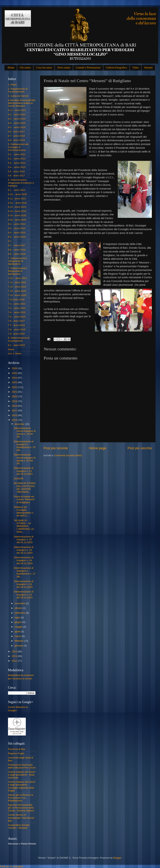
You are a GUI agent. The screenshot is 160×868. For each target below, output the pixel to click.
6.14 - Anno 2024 (17, 211)
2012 (15, 661)
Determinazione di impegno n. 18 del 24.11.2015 (24, 560)
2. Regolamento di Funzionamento (18, 90)
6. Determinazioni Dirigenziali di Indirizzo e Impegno (21, 183)
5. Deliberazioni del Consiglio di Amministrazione (18, 147)
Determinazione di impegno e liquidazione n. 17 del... (25, 572)
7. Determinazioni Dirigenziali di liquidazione (17, 271)
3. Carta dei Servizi (18, 96)
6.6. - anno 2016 (17, 237)
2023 (15, 382)
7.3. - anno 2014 (17, 308)
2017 (15, 410)
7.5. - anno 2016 (17, 317)
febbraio (19, 641)
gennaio (19, 646)
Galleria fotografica (116, 68)
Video (136, 68)
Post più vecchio (140, 448)
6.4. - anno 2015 (17, 233)
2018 (15, 406)
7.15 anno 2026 (16, 300)
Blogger (117, 858)
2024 (15, 378)
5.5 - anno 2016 (16, 171)
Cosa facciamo (44, 68)
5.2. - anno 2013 (17, 159)
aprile (18, 632)
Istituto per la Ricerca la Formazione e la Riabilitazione (21, 798)
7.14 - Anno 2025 (17, 295)
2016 (15, 415)
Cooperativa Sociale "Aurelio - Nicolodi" (19, 826)
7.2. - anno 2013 (17, 304)
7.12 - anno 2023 (17, 287)
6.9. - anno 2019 (17, 254)
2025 (15, 373)
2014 (15, 651)
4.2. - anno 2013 (17, 114)
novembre (20, 603)
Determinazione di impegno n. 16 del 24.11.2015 (24, 584)
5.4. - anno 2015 (17, 167)
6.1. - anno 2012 (17, 190)
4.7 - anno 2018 (16, 136)
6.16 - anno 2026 (17, 220)
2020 (15, 396)
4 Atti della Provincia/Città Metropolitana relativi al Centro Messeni (22, 103)
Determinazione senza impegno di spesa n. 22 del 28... (25, 459)
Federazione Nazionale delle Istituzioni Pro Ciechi (22, 766)
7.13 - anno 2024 (17, 291)
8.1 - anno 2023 (16, 345)
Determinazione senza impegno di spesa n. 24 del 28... (25, 432)
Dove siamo (64, 68)
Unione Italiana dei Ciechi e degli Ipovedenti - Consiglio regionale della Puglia (22, 786)
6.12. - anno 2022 (17, 203)
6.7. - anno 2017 (17, 245)
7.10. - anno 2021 (17, 278)
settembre (20, 613)
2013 (15, 656)
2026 (15, 368)
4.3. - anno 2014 (17, 119)
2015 (15, 420)
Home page (98, 448)
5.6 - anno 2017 (16, 176)
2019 (15, 401)
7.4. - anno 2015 (17, 312)
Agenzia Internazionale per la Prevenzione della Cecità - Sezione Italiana (21, 808)
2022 (15, 387)
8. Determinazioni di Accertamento (19, 339)
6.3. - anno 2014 (17, 228)
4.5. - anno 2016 (17, 127)
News (11, 349)
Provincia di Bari (17, 749)
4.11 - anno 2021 (17, 110)
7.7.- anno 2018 (16, 325)
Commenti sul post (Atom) (68, 455)
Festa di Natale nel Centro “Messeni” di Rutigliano (25, 499)
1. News (12, 85)
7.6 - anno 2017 (16, 321)
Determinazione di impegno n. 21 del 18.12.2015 (24, 471)
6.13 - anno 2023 (17, 207)
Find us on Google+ (12, 866)
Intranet (148, 68)
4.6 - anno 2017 (16, 132)
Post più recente (56, 448)
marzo (18, 636)
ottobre (19, 608)
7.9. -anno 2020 (16, 334)
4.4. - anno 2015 (17, 123)
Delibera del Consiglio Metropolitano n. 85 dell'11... (24, 511)
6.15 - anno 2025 (17, 215)
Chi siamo (25, 68)
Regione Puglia (16, 753)
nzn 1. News (15, 353)
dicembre (20, 424)
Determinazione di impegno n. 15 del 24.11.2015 (24, 594)
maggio (19, 627)
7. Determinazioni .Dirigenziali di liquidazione (17, 261)
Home (11, 68)
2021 (15, 392)
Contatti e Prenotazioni (88, 68)
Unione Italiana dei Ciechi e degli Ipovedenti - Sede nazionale (22, 775)
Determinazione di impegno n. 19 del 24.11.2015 (24, 550)
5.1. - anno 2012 (17, 154)
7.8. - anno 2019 (17, 329)
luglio (18, 617)
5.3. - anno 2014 (17, 163)
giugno (18, 622)
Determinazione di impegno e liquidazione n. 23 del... (25, 446)
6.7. (10, 241)
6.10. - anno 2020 (17, 194)
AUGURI (19, 479)
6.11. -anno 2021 (17, 199)
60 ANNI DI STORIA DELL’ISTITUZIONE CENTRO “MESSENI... (25, 488)
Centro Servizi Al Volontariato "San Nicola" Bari (21, 818)
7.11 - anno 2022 (17, 282)
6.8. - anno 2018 (17, 250)
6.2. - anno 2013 (17, 224)
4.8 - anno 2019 (16, 140)
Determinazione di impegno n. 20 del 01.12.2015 (24, 539)
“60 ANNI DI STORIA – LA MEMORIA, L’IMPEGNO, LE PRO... (24, 526)
